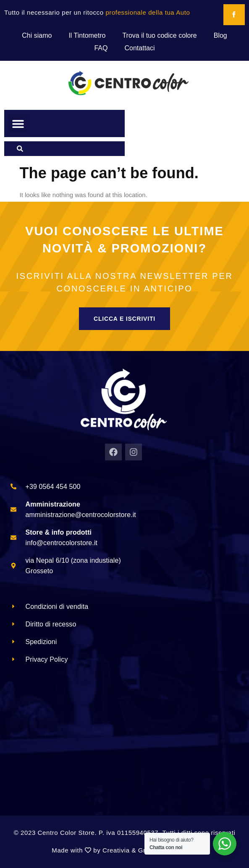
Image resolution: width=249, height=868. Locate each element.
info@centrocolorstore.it (62, 543)
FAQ (101, 48)
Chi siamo (37, 35)
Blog (220, 35)
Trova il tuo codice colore (159, 35)
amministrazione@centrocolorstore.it (81, 515)
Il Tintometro (87, 35)
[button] (18, 123)
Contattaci (139, 48)
